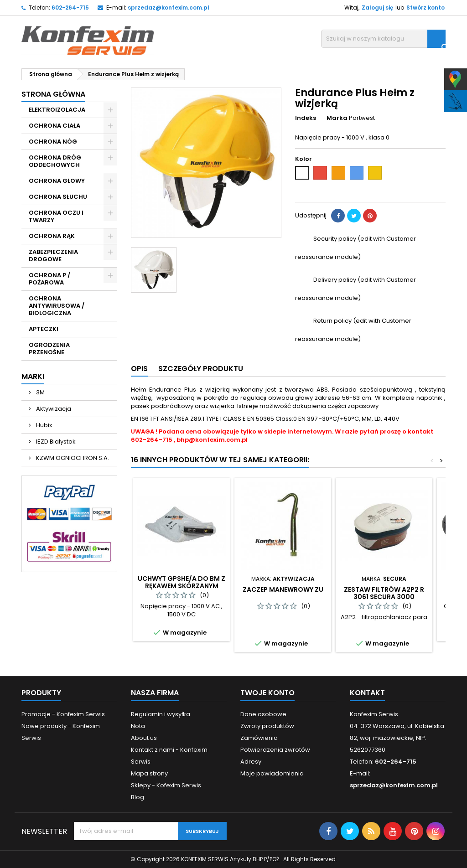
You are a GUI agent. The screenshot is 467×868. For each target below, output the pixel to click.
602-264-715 (70, 8)
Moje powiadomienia (272, 773)
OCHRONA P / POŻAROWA (49, 279)
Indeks (306, 118)
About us (144, 738)
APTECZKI (44, 329)
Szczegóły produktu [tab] (201, 369)
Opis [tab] (139, 369)
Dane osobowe (263, 714)
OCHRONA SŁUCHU (58, 197)
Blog (138, 797)
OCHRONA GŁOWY (57, 181)
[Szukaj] (383, 39)
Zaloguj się (377, 8)
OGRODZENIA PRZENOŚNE (49, 349)
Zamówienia (259, 738)
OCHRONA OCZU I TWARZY (56, 216)
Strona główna (53, 94)
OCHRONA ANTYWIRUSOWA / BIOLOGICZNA (57, 306)
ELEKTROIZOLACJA (57, 110)
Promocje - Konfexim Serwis (63, 714)
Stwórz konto (425, 8)
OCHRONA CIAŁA (54, 126)
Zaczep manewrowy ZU (283, 589)
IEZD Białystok (55, 442)
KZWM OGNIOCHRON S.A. (72, 458)
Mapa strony (149, 773)
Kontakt (367, 693)
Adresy (251, 762)
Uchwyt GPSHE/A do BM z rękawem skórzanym (182, 582)
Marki (33, 376)
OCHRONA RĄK (52, 236)
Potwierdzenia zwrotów (275, 750)
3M (40, 392)
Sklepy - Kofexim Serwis (166, 785)
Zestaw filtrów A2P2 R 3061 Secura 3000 (384, 593)
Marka (337, 118)
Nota (138, 726)
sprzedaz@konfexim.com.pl (169, 8)
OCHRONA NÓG (53, 142)
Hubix (43, 425)
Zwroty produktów (267, 726)
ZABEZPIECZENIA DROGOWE (53, 256)
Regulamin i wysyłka (161, 714)
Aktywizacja (53, 409)
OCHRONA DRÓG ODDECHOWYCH (55, 161)
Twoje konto (267, 693)
